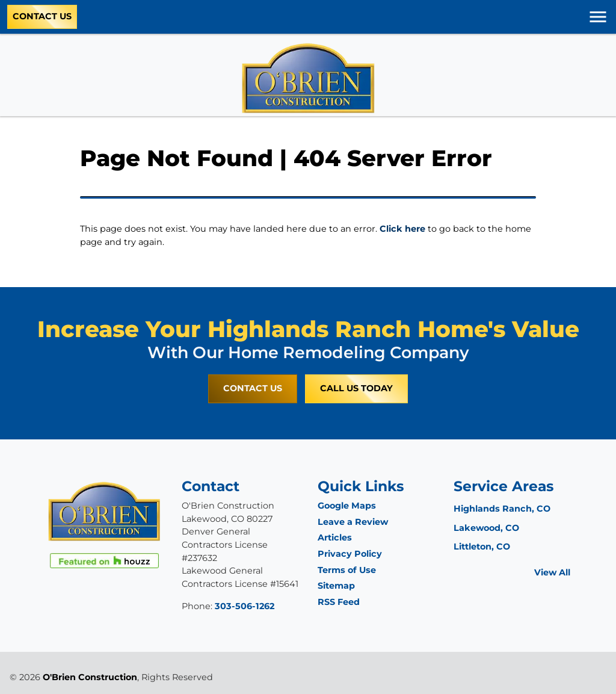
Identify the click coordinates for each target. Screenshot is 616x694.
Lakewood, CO (486, 528)
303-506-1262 (245, 606)
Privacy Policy (350, 554)
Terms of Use (347, 570)
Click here (402, 229)
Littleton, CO (482, 547)
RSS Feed (339, 602)
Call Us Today (356, 388)
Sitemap (336, 586)
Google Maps (347, 506)
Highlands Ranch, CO (502, 509)
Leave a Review (353, 522)
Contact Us (42, 16)
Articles (335, 538)
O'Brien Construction (90, 677)
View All (552, 572)
